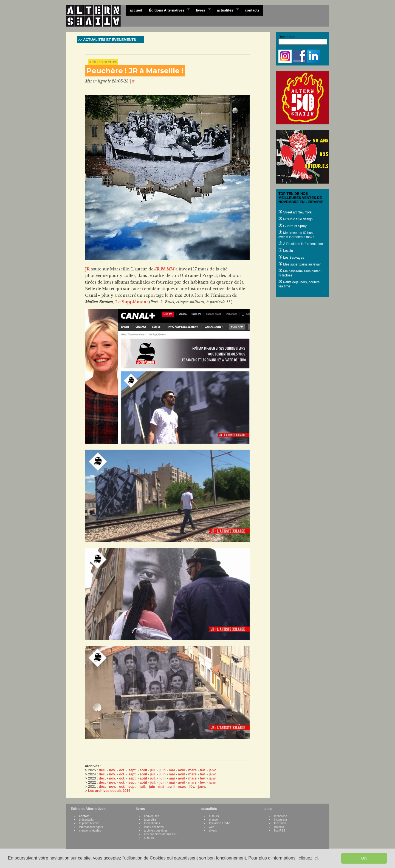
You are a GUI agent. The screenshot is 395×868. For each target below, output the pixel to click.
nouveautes (152, 816)
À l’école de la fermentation (301, 244)
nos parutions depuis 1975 (161, 834)
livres (201, 10)
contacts (252, 10)
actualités (226, 10)
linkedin (279, 827)
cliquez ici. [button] (309, 858)
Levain (286, 251)
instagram (280, 820)
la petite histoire (89, 823)
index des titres (154, 827)
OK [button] (364, 858)
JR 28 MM (164, 269)
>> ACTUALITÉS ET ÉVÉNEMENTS (107, 40)
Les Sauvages (291, 258)
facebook (280, 823)
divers (213, 830)
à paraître (150, 820)
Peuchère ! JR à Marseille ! (135, 71)
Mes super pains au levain (300, 264)
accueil (136, 10)
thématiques (152, 823)
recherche (280, 816)
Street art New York (295, 212)
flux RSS (280, 830)
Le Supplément (132, 302)
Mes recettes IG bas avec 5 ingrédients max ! (296, 235)
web (212, 827)
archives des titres (156, 830)
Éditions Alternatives (167, 10)
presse (213, 820)
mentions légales (90, 830)
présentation (87, 820)
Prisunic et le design (296, 219)
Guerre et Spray (293, 226)
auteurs (149, 838)
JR (88, 269)
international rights (91, 827)
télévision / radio (220, 823)
